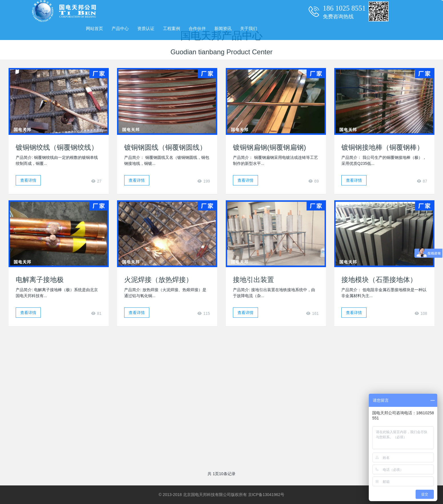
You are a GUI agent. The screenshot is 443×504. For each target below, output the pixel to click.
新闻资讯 (223, 28)
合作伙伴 (197, 28)
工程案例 (172, 28)
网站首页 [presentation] (94, 28)
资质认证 (146, 28)
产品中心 (120, 28)
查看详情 (28, 180)
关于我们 (249, 28)
